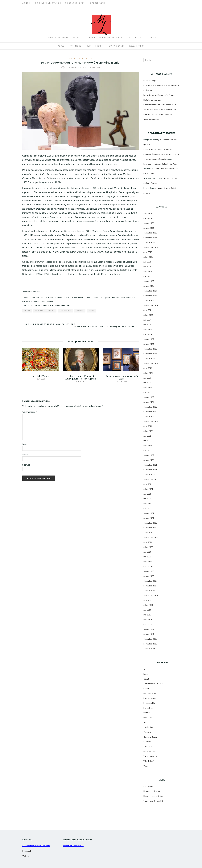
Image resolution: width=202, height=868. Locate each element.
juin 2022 (147, 436)
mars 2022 (148, 450)
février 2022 (149, 455)
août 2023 (148, 368)
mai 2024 (147, 325)
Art (70, 59)
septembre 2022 (151, 421)
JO (145, 722)
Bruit (88, 46)
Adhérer (27, 3)
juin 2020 (147, 552)
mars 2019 (148, 624)
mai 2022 (147, 441)
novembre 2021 (150, 470)
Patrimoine (75, 46)
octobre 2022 (149, 416)
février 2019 (149, 629)
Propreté (100, 46)
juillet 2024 (148, 315)
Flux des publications (152, 791)
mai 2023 (147, 383)
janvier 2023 (149, 402)
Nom (25, 444)
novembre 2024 (150, 296)
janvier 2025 (149, 286)
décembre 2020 (150, 523)
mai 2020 (147, 557)
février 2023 (149, 397)
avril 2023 (148, 387)
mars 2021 (148, 508)
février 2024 (149, 339)
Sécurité (147, 742)
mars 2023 (148, 392)
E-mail (26, 454)
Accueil (62, 46)
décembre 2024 (150, 291)
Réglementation (136, 46)
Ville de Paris (149, 761)
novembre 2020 (150, 528)
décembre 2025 (150, 233)
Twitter (26, 856)
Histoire (147, 713)
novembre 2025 (150, 238)
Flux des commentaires (153, 796)
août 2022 (148, 426)
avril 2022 (148, 445)
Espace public (149, 703)
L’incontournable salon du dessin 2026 (121, 377)
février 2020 (149, 571)
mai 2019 (147, 615)
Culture (77, 59)
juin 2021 (147, 494)
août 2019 (148, 600)
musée (91, 310)
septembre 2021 (151, 479)
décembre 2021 (150, 465)
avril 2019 (148, 620)
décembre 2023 (150, 349)
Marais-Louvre (73, 67)
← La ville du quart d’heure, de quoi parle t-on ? (49, 324)
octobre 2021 (149, 474)
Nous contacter (97, 3)
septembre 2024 (151, 305)
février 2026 (149, 223)
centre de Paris (65, 310)
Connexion (148, 786)
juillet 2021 (148, 489)
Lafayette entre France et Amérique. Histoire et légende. (81, 377)
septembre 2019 (151, 595)
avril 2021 (148, 503)
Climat (146, 679)
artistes (27, 310)
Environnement (117, 46)
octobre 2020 (149, 533)
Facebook (27, 851)
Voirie (146, 766)
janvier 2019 (149, 634)
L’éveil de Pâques (40, 376)
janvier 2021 (149, 518)
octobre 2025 (149, 242)
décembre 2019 (150, 581)
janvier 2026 (149, 228)
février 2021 (149, 513)
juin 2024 (147, 320)
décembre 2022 (150, 407)
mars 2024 (148, 334)
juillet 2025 (148, 257)
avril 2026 (148, 213)
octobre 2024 (149, 300)
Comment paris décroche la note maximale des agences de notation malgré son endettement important (161, 154)
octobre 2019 (149, 591)
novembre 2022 (150, 412)
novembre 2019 (150, 586)
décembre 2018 (150, 639)
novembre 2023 (150, 354)
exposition (80, 310)
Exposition (88, 59)
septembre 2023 (151, 363)
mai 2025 (147, 267)
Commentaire (30, 412)
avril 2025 (148, 271)
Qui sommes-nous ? (75, 3)
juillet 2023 (148, 373)
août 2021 (148, 484)
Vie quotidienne (150, 756)
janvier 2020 (149, 576)
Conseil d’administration (48, 3)
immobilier (148, 717)
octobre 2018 (149, 649)
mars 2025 (148, 276)
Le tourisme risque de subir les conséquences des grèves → (107, 327)
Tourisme (148, 746)
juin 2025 (147, 262)
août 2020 (148, 542)
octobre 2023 (149, 358)
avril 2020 (148, 562)
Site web (26, 465)
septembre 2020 (151, 537)
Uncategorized (150, 751)
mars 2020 (148, 566)
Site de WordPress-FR (153, 801)
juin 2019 (147, 610)
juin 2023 (147, 378)
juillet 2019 (148, 605)
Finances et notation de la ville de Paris (160, 164)
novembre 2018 (150, 644)
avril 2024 (148, 329)
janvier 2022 (149, 460)
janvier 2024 (149, 344)
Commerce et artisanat (153, 684)
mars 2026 (148, 218)
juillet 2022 (148, 431)
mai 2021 (147, 499)
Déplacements (150, 693)
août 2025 (148, 252)
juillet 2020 (148, 547)
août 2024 (148, 310)
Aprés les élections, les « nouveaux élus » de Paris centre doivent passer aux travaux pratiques (161, 114)
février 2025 (149, 281)
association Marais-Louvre (45, 310)
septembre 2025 (151, 247)
